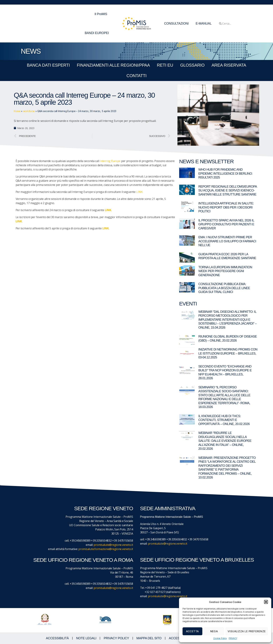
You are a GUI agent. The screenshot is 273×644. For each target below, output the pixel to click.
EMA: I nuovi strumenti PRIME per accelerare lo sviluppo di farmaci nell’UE (227, 241)
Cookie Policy (220, 638)
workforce (29, 111)
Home (17, 111)
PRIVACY (233, 638)
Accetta (192, 631)
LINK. (140, 192)
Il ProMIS (102, 14)
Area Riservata (229, 65)
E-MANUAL (204, 23)
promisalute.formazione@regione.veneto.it (106, 549)
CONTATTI (136, 76)
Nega (214, 631)
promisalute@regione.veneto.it (113, 545)
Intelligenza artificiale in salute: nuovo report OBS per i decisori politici (226, 207)
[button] (266, 602)
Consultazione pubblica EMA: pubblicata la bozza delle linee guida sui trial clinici (224, 288)
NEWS (31, 51)
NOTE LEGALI (86, 638)
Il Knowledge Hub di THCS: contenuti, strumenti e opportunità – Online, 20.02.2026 (224, 420)
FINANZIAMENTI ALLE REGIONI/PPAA (113, 65)
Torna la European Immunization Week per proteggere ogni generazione (225, 271)
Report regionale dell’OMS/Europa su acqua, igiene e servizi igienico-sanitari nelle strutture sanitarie (227, 190)
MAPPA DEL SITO (149, 638)
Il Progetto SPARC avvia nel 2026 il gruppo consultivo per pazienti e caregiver (226, 224)
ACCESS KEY (179, 638)
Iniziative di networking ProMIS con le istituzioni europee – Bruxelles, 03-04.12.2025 (228, 353)
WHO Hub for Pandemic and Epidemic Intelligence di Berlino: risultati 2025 (225, 173)
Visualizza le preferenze (247, 631)
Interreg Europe (110, 161)
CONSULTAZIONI (176, 23)
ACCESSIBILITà (57, 638)
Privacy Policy (116, 638)
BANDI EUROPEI (97, 33)
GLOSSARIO (192, 65)
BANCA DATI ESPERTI (48, 65)
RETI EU (165, 65)
